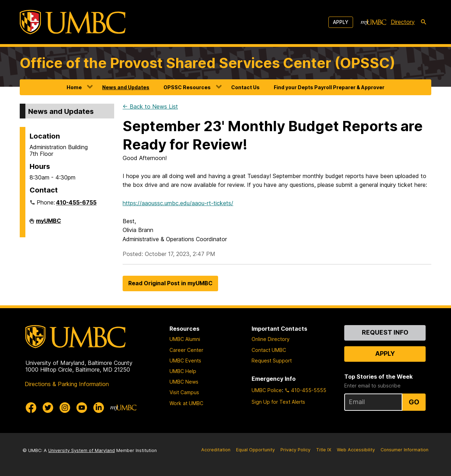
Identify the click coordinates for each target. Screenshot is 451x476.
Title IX (324, 450)
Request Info (385, 332)
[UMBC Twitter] (48, 408)
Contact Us (245, 87)
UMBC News (184, 382)
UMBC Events (185, 361)
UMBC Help (183, 371)
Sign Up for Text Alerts (278, 402)
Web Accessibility (356, 450)
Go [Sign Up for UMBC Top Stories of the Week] (414, 402)
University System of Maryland (82, 450)
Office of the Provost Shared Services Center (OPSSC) (208, 63)
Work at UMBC (186, 403)
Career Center (186, 350)
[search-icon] (424, 22)
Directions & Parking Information (67, 384)
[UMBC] (73, 22)
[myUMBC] (373, 22)
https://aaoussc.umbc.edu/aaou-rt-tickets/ (178, 203)
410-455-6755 (76, 202)
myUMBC (48, 224)
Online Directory (271, 339)
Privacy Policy (295, 450)
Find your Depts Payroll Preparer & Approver (329, 87)
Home (74, 87)
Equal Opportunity (255, 450)
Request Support (272, 361)
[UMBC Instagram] (65, 408)
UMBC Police (267, 390)
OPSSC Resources (187, 87)
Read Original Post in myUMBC (170, 283)
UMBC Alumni (185, 339)
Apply (341, 22)
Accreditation (216, 450)
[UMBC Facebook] (31, 408)
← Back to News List (150, 106)
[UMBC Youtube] (82, 408)
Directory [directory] (403, 22)
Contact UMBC (269, 350)
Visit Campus (184, 392)
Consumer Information (404, 450)
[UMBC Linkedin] (99, 408)
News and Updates (126, 87)
